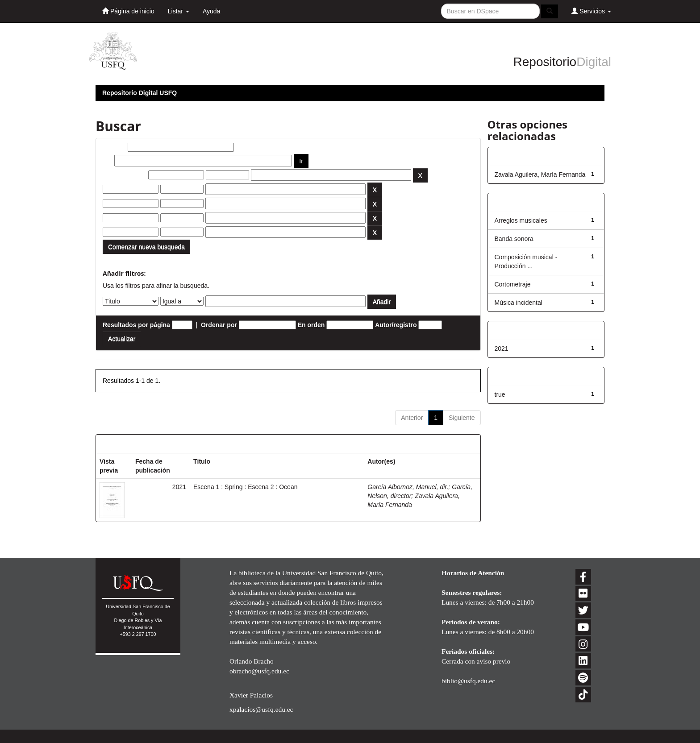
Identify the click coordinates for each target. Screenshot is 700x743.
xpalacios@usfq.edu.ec (261, 709)
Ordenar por (219, 325)
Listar (179, 11)
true (500, 394)
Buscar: (114, 147)
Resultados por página (136, 325)
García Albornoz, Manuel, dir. (408, 487)
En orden (311, 325)
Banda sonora (514, 239)
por (108, 161)
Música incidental (519, 303)
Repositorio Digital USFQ (140, 93)
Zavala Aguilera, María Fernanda (540, 174)
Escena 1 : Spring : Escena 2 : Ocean (245, 487)
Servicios (591, 11)
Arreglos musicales (521, 220)
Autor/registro (396, 325)
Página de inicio (128, 11)
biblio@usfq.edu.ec (468, 681)
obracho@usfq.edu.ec (259, 671)
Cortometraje (513, 284)
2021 (502, 349)
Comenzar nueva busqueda (146, 247)
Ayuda (211, 11)
